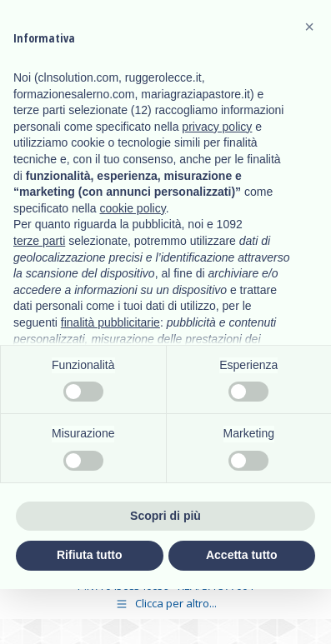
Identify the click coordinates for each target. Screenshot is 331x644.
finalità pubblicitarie (110, 322)
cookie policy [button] (133, 208)
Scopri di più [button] (165, 516)
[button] (309, 27)
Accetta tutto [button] (242, 555)
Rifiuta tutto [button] (90, 555)
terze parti (39, 241)
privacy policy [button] (217, 127)
